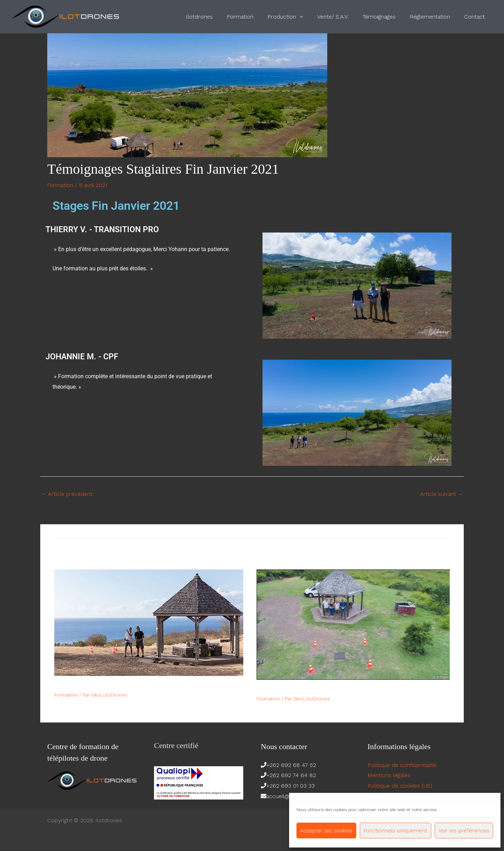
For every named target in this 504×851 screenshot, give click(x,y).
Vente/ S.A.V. (343, 17)
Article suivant (441, 494)
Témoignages (386, 17)
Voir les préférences (464, 831)
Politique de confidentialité (402, 765)
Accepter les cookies (326, 831)
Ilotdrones (218, 17)
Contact (476, 17)
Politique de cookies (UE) (400, 786)
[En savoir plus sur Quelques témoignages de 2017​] (149, 623)
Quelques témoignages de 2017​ (98, 686)
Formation (255, 17)
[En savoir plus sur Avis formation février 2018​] (353, 625)
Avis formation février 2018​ (296, 690)
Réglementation (434, 17)
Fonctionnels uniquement (395, 831)
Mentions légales (389, 776)
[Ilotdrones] (66, 16)
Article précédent (67, 494)
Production (294, 17)
